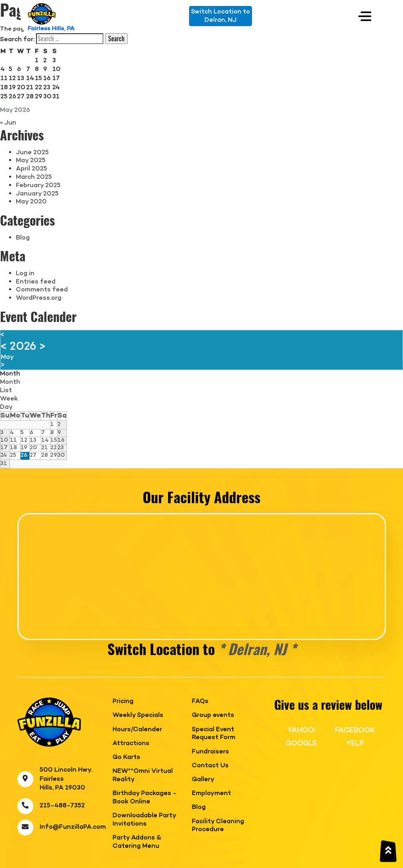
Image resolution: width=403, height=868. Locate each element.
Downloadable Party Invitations (144, 820)
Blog (23, 238)
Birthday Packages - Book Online (145, 798)
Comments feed (42, 290)
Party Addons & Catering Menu (137, 842)
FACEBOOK (355, 730)
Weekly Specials (138, 716)
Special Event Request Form (214, 734)
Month (10, 374)
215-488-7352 (62, 806)
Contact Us (210, 766)
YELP (355, 743)
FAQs (200, 702)
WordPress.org (39, 298)
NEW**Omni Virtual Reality (143, 776)
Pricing (123, 702)
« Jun (8, 123)
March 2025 (34, 177)
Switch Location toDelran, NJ (221, 16)
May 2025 (31, 161)
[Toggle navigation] (365, 16)
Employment (211, 794)
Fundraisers (210, 752)
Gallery (203, 780)
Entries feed (36, 282)
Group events (213, 716)
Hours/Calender (137, 730)
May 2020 (31, 202)
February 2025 (38, 186)
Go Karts (126, 758)
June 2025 (32, 153)
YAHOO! (302, 730)
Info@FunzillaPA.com (73, 827)
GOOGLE (301, 743)
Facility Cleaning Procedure (218, 826)
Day (6, 407)
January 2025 (37, 194)
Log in (25, 274)
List (6, 391)
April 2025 (32, 169)
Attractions (131, 744)
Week (9, 399)
